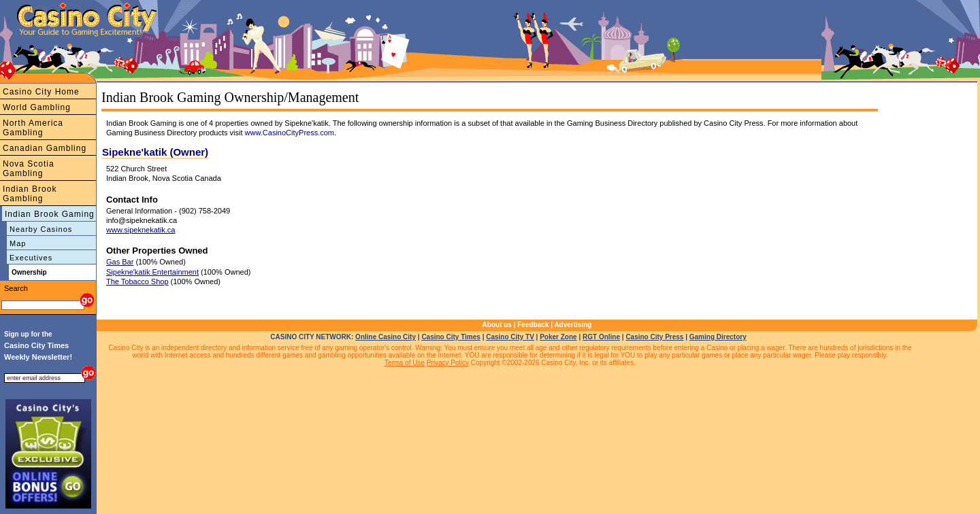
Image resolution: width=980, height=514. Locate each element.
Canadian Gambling (45, 148)
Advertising (573, 325)
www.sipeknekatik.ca (141, 230)
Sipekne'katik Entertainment (152, 272)
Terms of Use (405, 363)
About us (497, 325)
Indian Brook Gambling (30, 194)
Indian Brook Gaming (50, 214)
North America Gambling (33, 128)
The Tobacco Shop (137, 281)
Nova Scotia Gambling (29, 169)
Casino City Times (451, 337)
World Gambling (37, 107)
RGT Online (601, 337)
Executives (31, 258)
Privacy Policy (448, 363)
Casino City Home (41, 92)
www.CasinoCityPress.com (290, 133)
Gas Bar (120, 262)
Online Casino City (386, 337)
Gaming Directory (718, 337)
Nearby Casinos (41, 229)
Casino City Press (654, 337)
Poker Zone (558, 337)
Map (18, 243)
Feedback (533, 325)
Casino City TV (510, 337)
